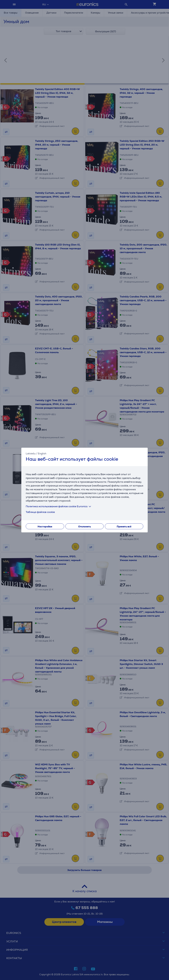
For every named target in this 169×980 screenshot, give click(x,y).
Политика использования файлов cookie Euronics (59, 506)
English (42, 453)
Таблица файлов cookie (40, 512)
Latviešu (31, 453)
